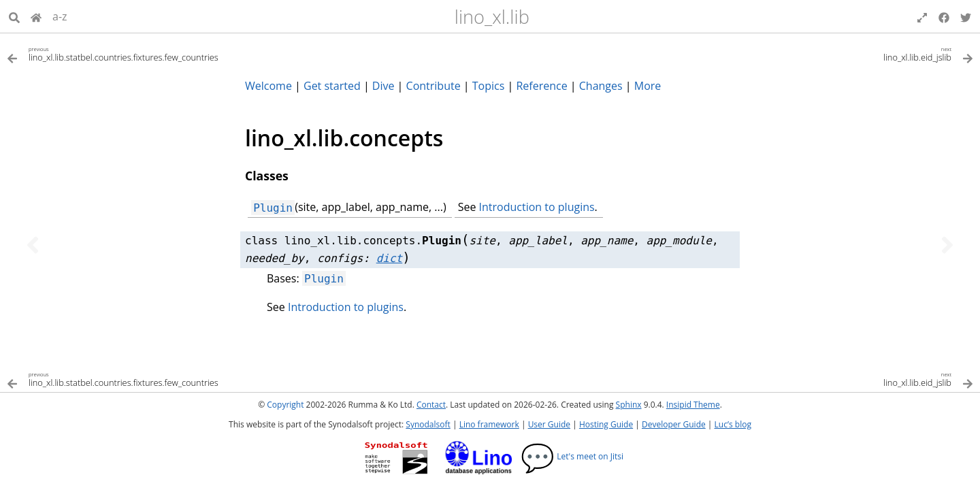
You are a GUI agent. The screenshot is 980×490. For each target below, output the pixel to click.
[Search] (14, 16)
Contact (431, 405)
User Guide (549, 424)
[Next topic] (947, 245)
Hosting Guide (606, 424)
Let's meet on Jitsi (572, 456)
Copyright (285, 405)
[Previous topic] (33, 245)
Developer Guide (674, 424)
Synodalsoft (428, 424)
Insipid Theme (693, 405)
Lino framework (489, 424)
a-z (60, 16)
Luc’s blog (733, 424)
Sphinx (629, 405)
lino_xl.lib (492, 17)
